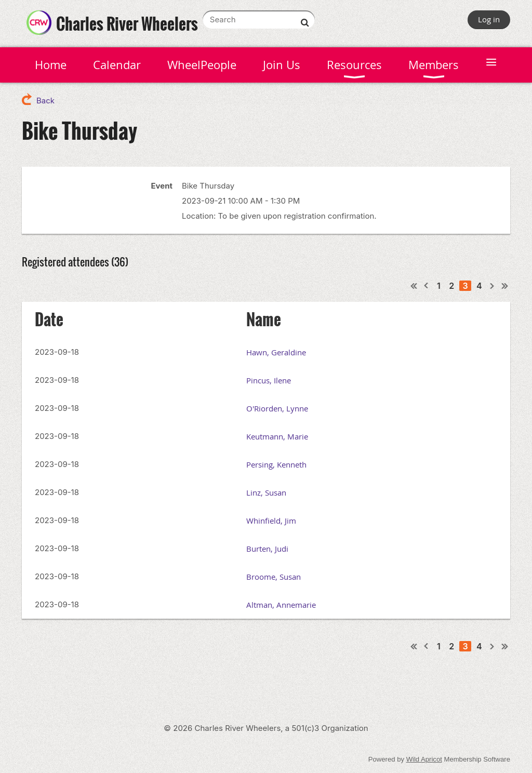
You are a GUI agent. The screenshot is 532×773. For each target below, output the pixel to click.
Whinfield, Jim (271, 521)
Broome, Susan (274, 577)
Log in (489, 19)
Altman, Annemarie (281, 605)
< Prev (427, 286)
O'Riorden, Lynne (277, 408)
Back (45, 101)
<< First (414, 286)
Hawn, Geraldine (276, 352)
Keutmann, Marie (277, 436)
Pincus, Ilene (269, 380)
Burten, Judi (267, 549)
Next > (493, 286)
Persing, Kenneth (276, 464)
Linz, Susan (266, 492)
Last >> (505, 286)
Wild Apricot (424, 759)
